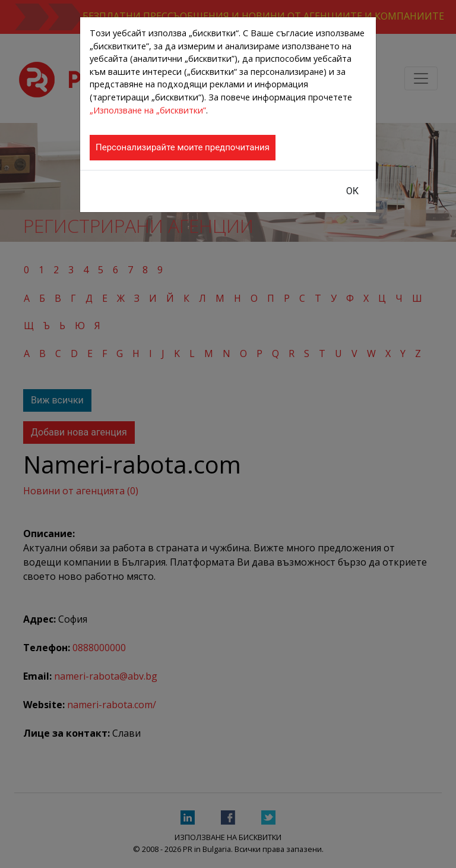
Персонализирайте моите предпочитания (183, 147)
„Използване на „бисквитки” (148, 110)
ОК (352, 191)
